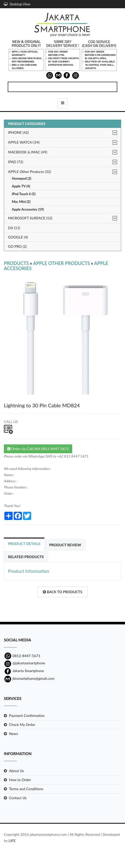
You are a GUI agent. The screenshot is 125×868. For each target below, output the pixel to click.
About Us (16, 771)
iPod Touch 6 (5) (24, 194)
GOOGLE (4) (18, 237)
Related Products (26, 557)
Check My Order (22, 725)
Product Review (65, 545)
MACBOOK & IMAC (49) (28, 152)
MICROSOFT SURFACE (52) (30, 218)
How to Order (20, 780)
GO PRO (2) (17, 246)
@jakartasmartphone (24, 663)
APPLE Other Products (61, 263)
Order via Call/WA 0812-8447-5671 (38, 449)
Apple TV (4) (21, 186)
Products (16, 263)
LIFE (12, 841)
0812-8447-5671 (22, 656)
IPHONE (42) (18, 132)
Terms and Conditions (26, 789)
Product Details (24, 544)
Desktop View (17, 4)
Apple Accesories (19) (28, 209)
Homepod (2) (22, 179)
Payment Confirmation (27, 716)
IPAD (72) (16, 162)
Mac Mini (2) (21, 202)
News (14, 734)
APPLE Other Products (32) (30, 172)
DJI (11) (14, 228)
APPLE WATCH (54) (24, 142)
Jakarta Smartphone (24, 671)
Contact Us (18, 798)
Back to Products (62, 592)
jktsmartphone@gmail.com (29, 678)
